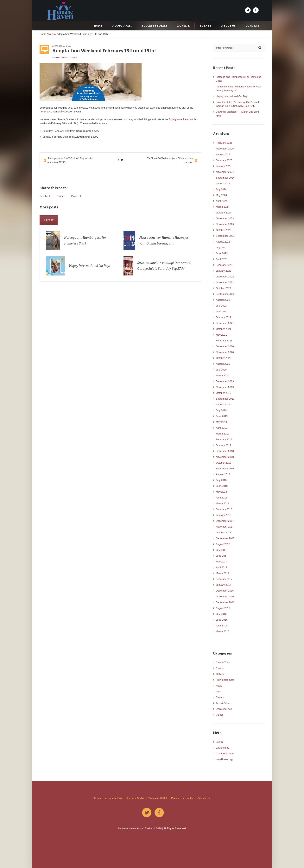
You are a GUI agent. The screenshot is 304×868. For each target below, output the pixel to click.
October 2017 (223, 532)
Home (43, 34)
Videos (220, 715)
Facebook (45, 196)
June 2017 (222, 556)
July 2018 (221, 480)
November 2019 (225, 387)
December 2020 (225, 346)
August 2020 (223, 364)
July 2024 (221, 189)
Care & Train (223, 662)
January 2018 (223, 515)
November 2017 (225, 527)
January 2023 (223, 271)
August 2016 (223, 608)
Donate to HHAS (158, 798)
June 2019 (222, 416)
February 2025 (224, 160)
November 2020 (225, 352)
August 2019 (223, 405)
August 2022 (223, 300)
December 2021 (225, 323)
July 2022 (221, 306)
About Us (188, 798)
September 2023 (225, 236)
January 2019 (223, 445)
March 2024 (222, 207)
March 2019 (222, 434)
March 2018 (222, 503)
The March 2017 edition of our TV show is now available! (170, 160)
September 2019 (225, 399)
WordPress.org (224, 759)
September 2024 (225, 178)
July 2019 (221, 410)
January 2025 (223, 166)
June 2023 (222, 253)
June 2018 (222, 486)
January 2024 (223, 213)
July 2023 (221, 247)
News (52, 34)
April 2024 (222, 201)
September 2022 (225, 294)
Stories (220, 697)
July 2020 (221, 370)
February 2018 (224, 509)
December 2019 (225, 381)
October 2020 (223, 358)
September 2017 (225, 538)
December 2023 (225, 218)
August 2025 (223, 154)
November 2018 (225, 457)
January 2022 (223, 317)
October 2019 (223, 393)
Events (220, 668)
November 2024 (225, 172)
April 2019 (222, 428)
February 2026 (224, 143)
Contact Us (204, 798)
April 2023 (222, 259)
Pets (218, 691)
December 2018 (225, 451)
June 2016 (222, 620)
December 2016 (225, 591)
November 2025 (225, 149)
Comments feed (225, 754)
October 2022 (223, 288)
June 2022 (222, 311)
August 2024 (223, 184)
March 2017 (222, 573)
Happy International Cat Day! (90, 266)
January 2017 (223, 585)
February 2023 (224, 265)
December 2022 (225, 277)
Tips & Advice (223, 703)
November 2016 (225, 596)
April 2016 (222, 626)
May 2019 (221, 422)
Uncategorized (224, 709)
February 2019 (224, 439)
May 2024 (221, 195)
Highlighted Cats (225, 680)
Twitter (61, 196)
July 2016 (221, 614)
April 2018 (222, 498)
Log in (219, 742)
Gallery (220, 674)
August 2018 (223, 474)
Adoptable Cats (114, 798)
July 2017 (221, 550)
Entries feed (222, 748)
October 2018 (223, 463)
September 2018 (225, 469)
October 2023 (223, 230)
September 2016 (225, 602)
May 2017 (221, 562)
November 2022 (225, 282)
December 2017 (225, 521)
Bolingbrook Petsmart (181, 119)
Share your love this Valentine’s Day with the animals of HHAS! (70, 160)
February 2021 (224, 341)
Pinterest (76, 196)
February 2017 (224, 579)
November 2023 (225, 224)
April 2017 (222, 567)
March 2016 (222, 631)
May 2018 (221, 492)
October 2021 (223, 329)
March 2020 (222, 375)
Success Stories (135, 798)
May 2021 (221, 335)
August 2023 (223, 242)
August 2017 (223, 544)
